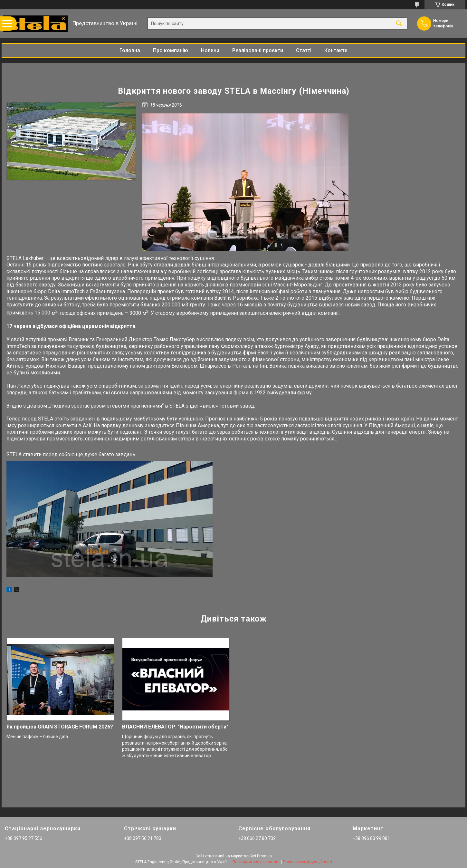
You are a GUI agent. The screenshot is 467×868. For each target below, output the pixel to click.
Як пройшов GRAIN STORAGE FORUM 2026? (60, 727)
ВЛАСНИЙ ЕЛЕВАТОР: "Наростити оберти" (175, 727)
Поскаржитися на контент (256, 862)
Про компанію (171, 50)
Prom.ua (264, 856)
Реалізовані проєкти (258, 50)
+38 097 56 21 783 (143, 838)
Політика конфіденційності (307, 862)
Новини (210, 50)
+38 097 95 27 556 (24, 838)
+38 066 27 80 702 (257, 838)
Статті (304, 50)
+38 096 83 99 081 (371, 838)
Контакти (336, 50)
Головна (130, 50)
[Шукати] (399, 24)
